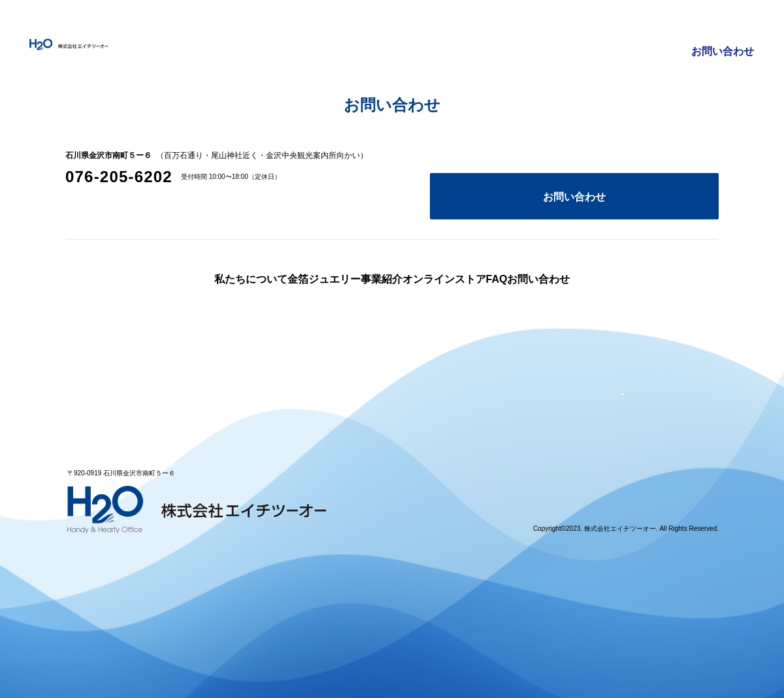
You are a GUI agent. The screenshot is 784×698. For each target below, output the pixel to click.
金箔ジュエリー (404, 26)
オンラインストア (575, 26)
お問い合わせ (723, 26)
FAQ (654, 26)
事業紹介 (487, 26)
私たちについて (308, 26)
